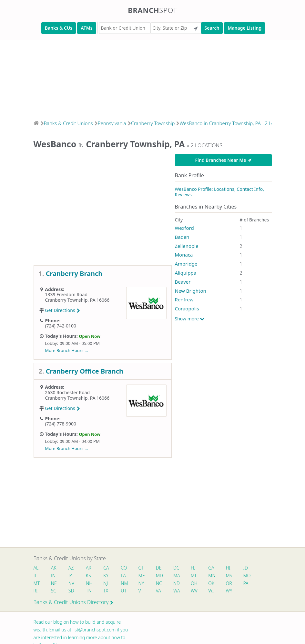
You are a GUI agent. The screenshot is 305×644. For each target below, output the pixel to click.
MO (247, 576)
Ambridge (186, 264)
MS (229, 576)
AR (89, 568)
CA (106, 568)
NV (71, 583)
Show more (190, 319)
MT (37, 583)
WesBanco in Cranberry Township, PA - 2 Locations (235, 123)
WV (194, 591)
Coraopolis (187, 308)
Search (212, 28)
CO (124, 568)
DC (176, 568)
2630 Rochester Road (67, 392)
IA (71, 576)
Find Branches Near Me (223, 160)
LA (123, 576)
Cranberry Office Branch (85, 371)
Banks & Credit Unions (68, 123)
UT (124, 591)
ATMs (86, 28)
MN (211, 576)
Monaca (184, 255)
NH (89, 583)
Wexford (184, 228)
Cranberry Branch (74, 273)
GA (211, 568)
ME (142, 576)
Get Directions (62, 310)
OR (229, 583)
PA (246, 583)
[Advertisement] (152, 78)
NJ (106, 583)
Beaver (183, 282)
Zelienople (187, 246)
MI (193, 576)
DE (159, 568)
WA (177, 591)
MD (159, 576)
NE (54, 583)
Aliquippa (186, 273)
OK (211, 583)
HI (228, 568)
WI (211, 591)
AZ (71, 568)
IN (53, 576)
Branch (152, 10)
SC (54, 591)
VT (141, 591)
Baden (182, 237)
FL (193, 568)
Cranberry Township (153, 123)
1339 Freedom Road (66, 294)
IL (36, 576)
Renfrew (184, 299)
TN (89, 591)
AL (36, 568)
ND (177, 583)
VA (158, 591)
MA (177, 576)
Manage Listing (244, 28)
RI (36, 591)
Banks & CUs (59, 28)
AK (54, 568)
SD (71, 591)
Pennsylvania (112, 123)
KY (106, 576)
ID (246, 568)
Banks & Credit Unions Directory (74, 602)
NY (141, 583)
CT (141, 568)
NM (124, 583)
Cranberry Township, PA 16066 (77, 300)
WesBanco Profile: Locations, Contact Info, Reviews (220, 192)
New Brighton (191, 291)
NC (159, 583)
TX (106, 591)
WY (229, 591)
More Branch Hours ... (66, 350)
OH (194, 583)
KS (88, 576)
